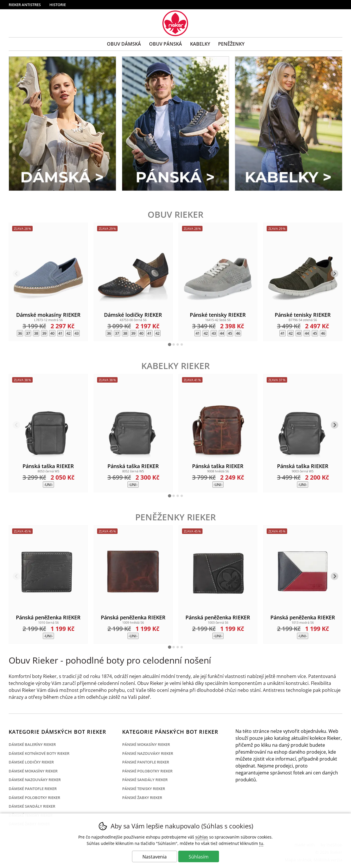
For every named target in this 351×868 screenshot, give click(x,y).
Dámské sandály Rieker (32, 806)
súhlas (202, 837)
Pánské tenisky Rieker (144, 789)
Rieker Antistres (25, 5)
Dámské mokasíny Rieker (33, 771)
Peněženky (231, 44)
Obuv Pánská (166, 44)
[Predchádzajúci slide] (17, 274)
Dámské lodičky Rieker (31, 762)
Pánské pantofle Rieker (146, 762)
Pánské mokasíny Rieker (146, 744)
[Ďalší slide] (335, 274)
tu (261, 843)
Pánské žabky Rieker (142, 798)
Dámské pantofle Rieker (33, 789)
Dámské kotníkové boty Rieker (39, 753)
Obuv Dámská (124, 44)
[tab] (169, 344)
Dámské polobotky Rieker (34, 798)
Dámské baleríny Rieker (32, 744)
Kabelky (200, 44)
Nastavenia (155, 857)
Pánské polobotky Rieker (147, 771)
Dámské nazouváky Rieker (35, 780)
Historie (58, 5)
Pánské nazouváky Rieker (148, 753)
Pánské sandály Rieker (145, 780)
